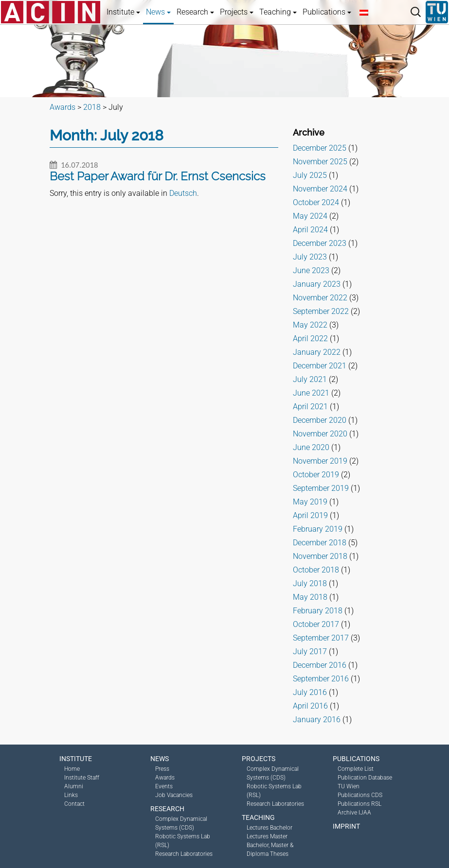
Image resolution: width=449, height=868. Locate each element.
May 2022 (310, 325)
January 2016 (317, 720)
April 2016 (310, 706)
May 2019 (310, 502)
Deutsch (183, 193)
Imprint (346, 826)
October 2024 (316, 202)
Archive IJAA (354, 813)
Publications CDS (360, 795)
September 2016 (321, 679)
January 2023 (317, 284)
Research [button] (195, 12)
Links (71, 795)
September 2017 (321, 638)
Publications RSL (359, 804)
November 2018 (320, 556)
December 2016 (320, 665)
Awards (165, 778)
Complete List (356, 769)
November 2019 (320, 461)
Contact (74, 804)
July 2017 (310, 651)
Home (72, 769)
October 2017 (316, 624)
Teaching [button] (278, 12)
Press (162, 769)
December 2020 (320, 420)
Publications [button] (327, 12)
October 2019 (316, 475)
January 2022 (317, 352)
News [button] (158, 12)
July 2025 (310, 175)
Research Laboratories (184, 854)
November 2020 (320, 434)
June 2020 (311, 447)
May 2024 (310, 216)
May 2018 (310, 597)
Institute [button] (123, 12)
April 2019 (310, 515)
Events (164, 786)
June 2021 (311, 393)
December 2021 (320, 366)
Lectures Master (267, 836)
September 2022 (321, 311)
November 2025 (320, 162)
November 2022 (320, 298)
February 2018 (318, 611)
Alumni (74, 786)
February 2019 (318, 529)
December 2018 (320, 543)
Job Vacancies (174, 795)
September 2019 (321, 488)
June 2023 (311, 270)
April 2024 (310, 230)
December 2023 (320, 243)
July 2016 (310, 692)
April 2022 (310, 339)
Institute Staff (82, 778)
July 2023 (310, 257)
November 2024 (320, 189)
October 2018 (316, 570)
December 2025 (320, 148)
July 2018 (310, 583)
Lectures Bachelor (269, 828)
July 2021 (310, 379)
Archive (309, 132)
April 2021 (310, 407)
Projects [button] (237, 12)
